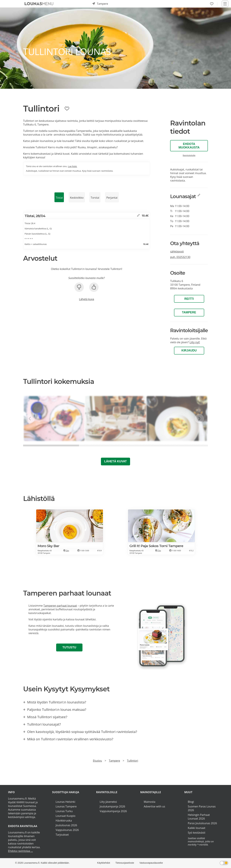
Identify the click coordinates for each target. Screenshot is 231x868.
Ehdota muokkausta (189, 146)
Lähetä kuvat (115, 461)
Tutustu (69, 647)
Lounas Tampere (66, 806)
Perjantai (112, 198)
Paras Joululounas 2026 (202, 823)
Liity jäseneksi (108, 802)
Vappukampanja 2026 (113, 811)
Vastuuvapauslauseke (151, 863)
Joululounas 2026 (66, 825)
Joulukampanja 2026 (112, 806)
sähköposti (177, 251)
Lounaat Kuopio (66, 816)
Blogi (191, 802)
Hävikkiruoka (64, 821)
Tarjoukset (62, 835)
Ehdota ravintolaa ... (20, 851)
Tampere (189, 312)
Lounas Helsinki (65, 802)
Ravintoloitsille (189, 155)
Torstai (95, 198)
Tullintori (132, 761)
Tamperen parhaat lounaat (60, 606)
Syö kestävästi (196, 833)
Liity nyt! (195, 342)
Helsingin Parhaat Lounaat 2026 (199, 817)
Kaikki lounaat (197, 828)
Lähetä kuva (86, 299)
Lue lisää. (73, 166)
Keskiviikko (77, 198)
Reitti (189, 299)
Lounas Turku (64, 811)
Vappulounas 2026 (67, 830)
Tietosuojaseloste (125, 863)
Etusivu (97, 761)
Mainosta (149, 802)
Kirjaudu (189, 350)
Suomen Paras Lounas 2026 (202, 808)
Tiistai (59, 198)
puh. (180, 257)
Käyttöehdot (104, 863)
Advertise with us (154, 806)
